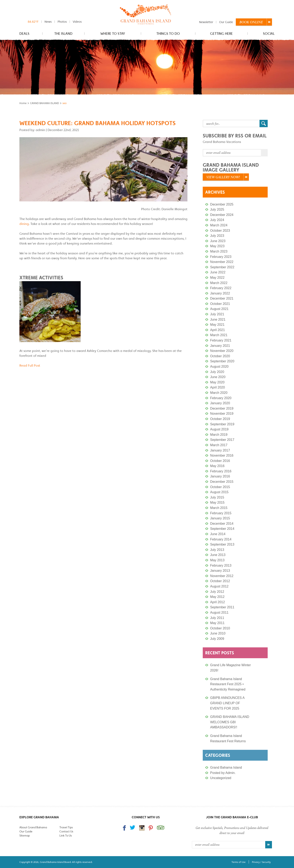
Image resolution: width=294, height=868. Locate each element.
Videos (77, 22)
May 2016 (217, 466)
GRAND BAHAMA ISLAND (45, 103)
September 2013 (222, 544)
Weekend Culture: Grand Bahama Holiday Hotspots (97, 123)
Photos (62, 22)
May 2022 (217, 278)
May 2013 (217, 560)
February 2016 (221, 471)
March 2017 (219, 445)
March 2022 (219, 283)
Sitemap (25, 835)
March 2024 (219, 225)
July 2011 (217, 618)
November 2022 (222, 262)
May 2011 (217, 623)
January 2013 (220, 571)
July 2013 (217, 550)
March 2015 (219, 508)
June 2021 (218, 319)
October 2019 (220, 419)
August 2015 (219, 492)
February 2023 (221, 257)
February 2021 (221, 340)
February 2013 (221, 565)
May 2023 (217, 246)
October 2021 (220, 304)
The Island (63, 34)
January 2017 (220, 450)
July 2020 (217, 372)
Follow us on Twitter (133, 827)
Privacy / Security (261, 862)
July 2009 (217, 639)
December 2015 (222, 482)
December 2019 (222, 408)
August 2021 (219, 309)
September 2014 (222, 529)
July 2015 (217, 497)
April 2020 (217, 387)
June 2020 (218, 377)
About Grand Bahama (33, 827)
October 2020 (220, 356)
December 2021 (222, 298)
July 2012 (217, 592)
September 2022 (222, 267)
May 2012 (217, 597)
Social (269, 34)
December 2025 (222, 204)
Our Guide (226, 22)
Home (23, 103)
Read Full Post (30, 365)
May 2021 (217, 325)
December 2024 (222, 215)
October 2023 (220, 231)
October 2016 (220, 461)
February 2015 (221, 513)
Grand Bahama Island (226, 768)
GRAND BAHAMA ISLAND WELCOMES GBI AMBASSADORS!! (230, 722)
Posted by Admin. (223, 773)
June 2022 (218, 272)
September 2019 (222, 424)
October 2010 (220, 628)
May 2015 (217, 502)
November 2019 (222, 414)
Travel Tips (66, 827)
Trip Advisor (161, 828)
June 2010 (218, 633)
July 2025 (217, 209)
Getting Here (221, 34)
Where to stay (113, 34)
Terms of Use (239, 862)
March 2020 (219, 393)
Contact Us (66, 831)
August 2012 (219, 586)
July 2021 (217, 314)
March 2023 (219, 251)
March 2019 (219, 435)
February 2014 (221, 539)
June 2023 (218, 241)
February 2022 (221, 288)
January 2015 (220, 518)
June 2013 (218, 555)
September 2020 (222, 361)
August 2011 (219, 613)
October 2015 (220, 487)
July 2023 (217, 236)
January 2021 (220, 346)
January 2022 (220, 293)
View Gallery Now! (223, 177)
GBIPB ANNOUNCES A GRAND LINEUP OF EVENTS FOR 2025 (227, 703)
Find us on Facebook (124, 828)
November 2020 (222, 351)
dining (24, 224)
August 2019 (219, 429)
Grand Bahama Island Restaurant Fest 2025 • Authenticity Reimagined (228, 684)
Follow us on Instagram (142, 828)
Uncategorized (221, 778)
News (48, 22)
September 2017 (222, 440)
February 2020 (221, 398)
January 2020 (220, 403)
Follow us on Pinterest (151, 828)
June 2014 (218, 534)
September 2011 (222, 607)
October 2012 (220, 581)
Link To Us (66, 835)
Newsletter (206, 22)
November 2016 (222, 455)
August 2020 (219, 367)
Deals (24, 34)
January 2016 (220, 476)
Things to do (168, 34)
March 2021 (219, 335)
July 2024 (217, 220)
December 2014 (222, 524)
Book (251, 22)
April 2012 (217, 602)
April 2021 (217, 330)
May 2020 (217, 382)
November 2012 (222, 576)
